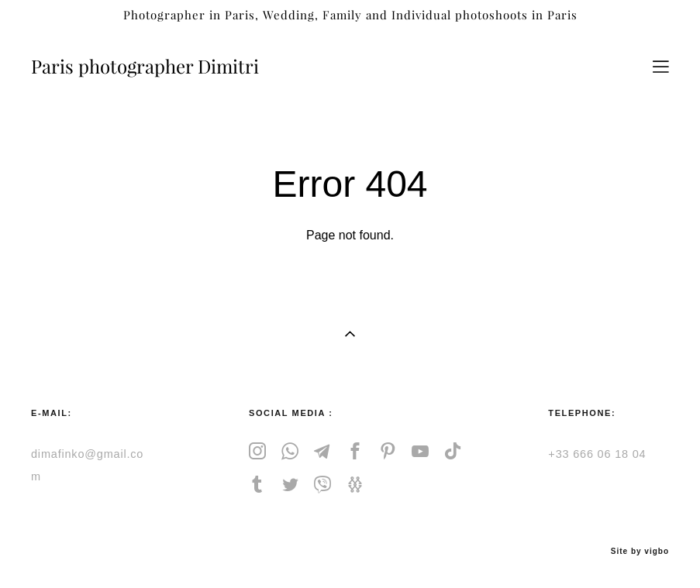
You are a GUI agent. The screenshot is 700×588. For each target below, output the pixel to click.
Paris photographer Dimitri (145, 67)
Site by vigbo (640, 552)
